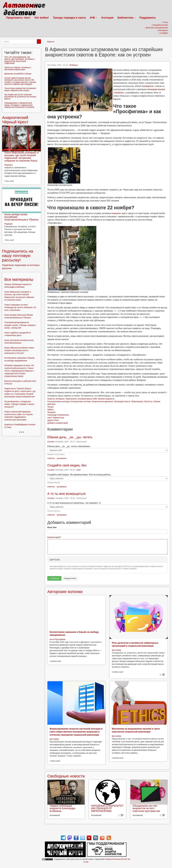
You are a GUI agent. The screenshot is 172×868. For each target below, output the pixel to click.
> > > (22, 432)
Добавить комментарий (58, 423)
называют (116, 213)
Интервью (60, 399)
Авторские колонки (65, 592)
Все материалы (19, 279)
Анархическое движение (102, 401)
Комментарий (54, 537)
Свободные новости (66, 776)
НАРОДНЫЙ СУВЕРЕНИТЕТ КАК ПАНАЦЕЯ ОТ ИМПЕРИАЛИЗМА (107, 808)
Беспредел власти (122, 401)
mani (78, 470)
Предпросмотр (70, 578)
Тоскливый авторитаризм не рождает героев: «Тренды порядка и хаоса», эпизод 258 (20, 325)
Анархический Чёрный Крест (15, 120)
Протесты (148, 401)
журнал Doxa (53, 420)
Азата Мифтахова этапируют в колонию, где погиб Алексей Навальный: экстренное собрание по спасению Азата (21, 157)
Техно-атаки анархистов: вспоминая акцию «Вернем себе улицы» (20, 89)
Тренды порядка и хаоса (69, 18)
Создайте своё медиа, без (67, 465)
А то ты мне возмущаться (66, 494)
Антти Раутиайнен (58, 639)
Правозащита (137, 401)
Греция (50, 407)
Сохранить (54, 578)
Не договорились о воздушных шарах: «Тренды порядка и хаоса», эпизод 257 (20, 404)
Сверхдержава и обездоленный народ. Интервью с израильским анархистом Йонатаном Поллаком (19, 105)
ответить (51, 458)
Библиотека (127, 18)
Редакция (74, 65)
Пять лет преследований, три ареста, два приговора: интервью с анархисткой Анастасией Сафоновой (20, 60)
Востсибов (116, 650)
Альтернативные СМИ (87, 399)
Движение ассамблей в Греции (18, 74)
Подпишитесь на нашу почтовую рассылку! (18, 256)
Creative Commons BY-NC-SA (117, 859)
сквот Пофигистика (56, 418)
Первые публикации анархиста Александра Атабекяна (62, 808)
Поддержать (148, 18)
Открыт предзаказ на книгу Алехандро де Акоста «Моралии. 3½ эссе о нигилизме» (20, 307)
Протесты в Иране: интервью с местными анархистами (18, 68)
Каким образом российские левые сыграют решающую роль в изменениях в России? (19, 350)
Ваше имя (52, 527)
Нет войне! (42, 18)
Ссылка (51, 442)
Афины (50, 409)
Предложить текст (18, 18)
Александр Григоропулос (58, 415)
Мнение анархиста (106, 399)
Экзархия (51, 412)
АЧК (93, 18)
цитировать (62, 458)
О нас (86, 862)
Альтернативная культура (58, 401)
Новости (51, 42)
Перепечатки (71, 399)
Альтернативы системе (81, 401)
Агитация (107, 18)
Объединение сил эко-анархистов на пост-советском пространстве (146, 808)
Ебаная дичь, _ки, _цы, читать (70, 437)
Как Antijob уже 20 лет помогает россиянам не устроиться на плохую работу (20, 97)
